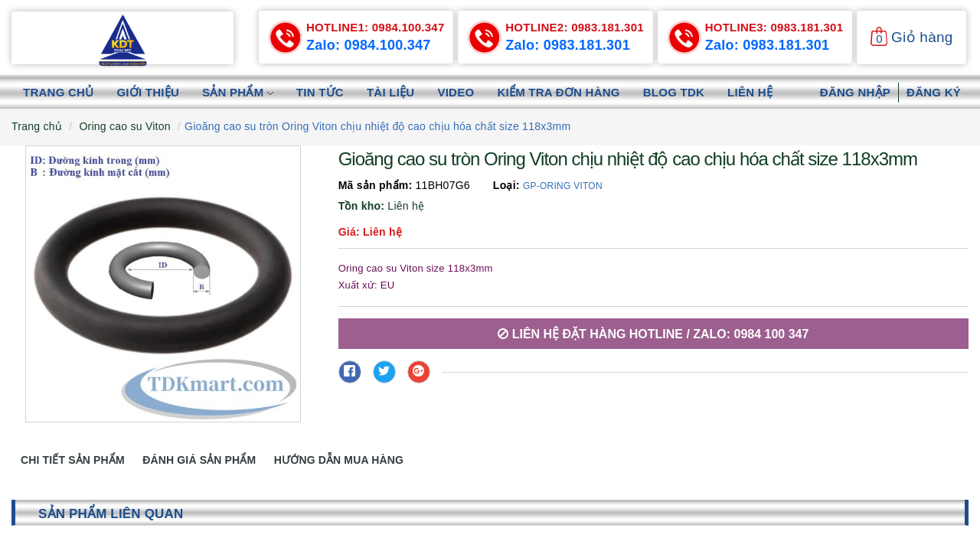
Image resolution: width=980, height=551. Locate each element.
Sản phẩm (238, 92)
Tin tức (320, 92)
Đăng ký (934, 92)
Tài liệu (391, 92)
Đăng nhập (855, 92)
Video (456, 92)
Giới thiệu (148, 92)
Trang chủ (58, 92)
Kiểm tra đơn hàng (558, 92)
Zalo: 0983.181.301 (568, 45)
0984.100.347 (376, 27)
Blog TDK (674, 92)
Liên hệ (750, 92)
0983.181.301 (575, 27)
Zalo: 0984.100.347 (369, 45)
